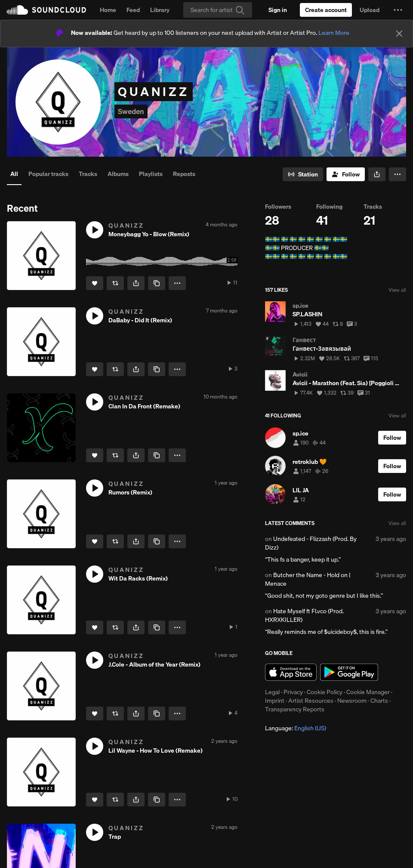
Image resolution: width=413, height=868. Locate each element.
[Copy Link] (157, 283)
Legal (272, 692)
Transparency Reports (295, 709)
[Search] (218, 10)
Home (108, 10)
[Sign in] (278, 10)
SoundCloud (46, 10)
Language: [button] (296, 728)
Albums (118, 174)
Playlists (151, 174)
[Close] (399, 34)
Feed (133, 10)
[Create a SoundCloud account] (326, 10)
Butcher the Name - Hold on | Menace (308, 579)
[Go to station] (303, 174)
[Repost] (115, 283)
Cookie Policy (325, 692)
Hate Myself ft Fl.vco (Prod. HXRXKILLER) (304, 615)
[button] (398, 10)
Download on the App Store (291, 672)
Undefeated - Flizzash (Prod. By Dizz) (311, 543)
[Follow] (346, 174)
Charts (379, 701)
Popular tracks (48, 174)
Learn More (334, 33)
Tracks (88, 174)
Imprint (275, 701)
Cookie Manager (368, 692)
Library (160, 10)
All (14, 174)
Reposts (184, 174)
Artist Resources (311, 701)
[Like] (95, 283)
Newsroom (352, 701)
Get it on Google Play (349, 672)
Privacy (293, 692)
